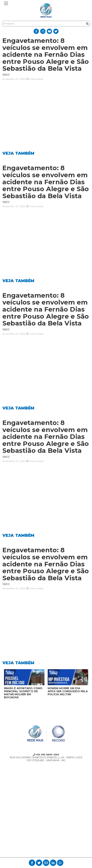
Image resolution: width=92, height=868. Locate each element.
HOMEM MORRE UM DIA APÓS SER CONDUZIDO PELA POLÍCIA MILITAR (68, 691)
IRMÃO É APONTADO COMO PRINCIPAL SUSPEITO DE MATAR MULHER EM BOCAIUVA (23, 693)
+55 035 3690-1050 (46, 755)
